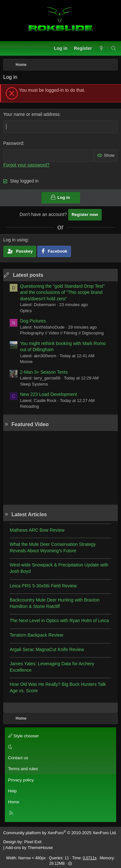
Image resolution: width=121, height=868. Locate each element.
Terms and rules (23, 769)
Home (14, 802)
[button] (60, 747)
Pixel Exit (33, 842)
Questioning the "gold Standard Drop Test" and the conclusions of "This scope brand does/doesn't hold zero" (62, 292)
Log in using (15, 240)
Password (13, 143)
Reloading (30, 406)
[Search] (114, 49)
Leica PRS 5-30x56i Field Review (43, 586)
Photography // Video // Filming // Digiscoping (62, 333)
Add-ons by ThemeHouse (29, 848)
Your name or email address (31, 114)
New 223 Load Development (49, 394)
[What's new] (101, 49)
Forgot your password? (26, 165)
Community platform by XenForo (60, 833)
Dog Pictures (33, 321)
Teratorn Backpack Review (36, 635)
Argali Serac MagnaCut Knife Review (47, 649)
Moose (26, 362)
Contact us (18, 758)
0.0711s (90, 858)
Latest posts (28, 275)
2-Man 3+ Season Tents (44, 372)
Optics (26, 311)
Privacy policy (21, 780)
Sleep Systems (34, 384)
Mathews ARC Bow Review (37, 530)
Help (12, 791)
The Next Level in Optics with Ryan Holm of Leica (59, 621)
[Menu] (8, 49)
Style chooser (23, 736)
